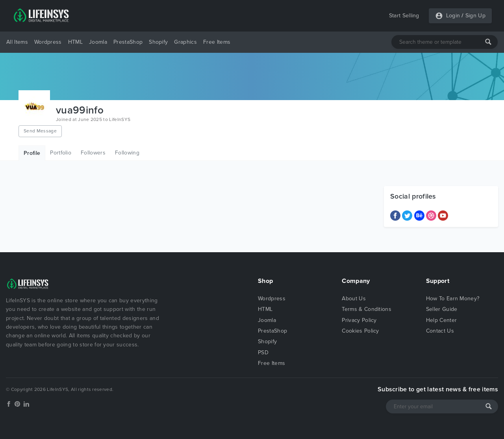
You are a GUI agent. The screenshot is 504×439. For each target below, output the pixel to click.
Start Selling (404, 16)
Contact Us (440, 331)
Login (453, 16)
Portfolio (61, 153)
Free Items (217, 42)
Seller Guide (442, 309)
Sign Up (475, 16)
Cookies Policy (360, 331)
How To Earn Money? (453, 299)
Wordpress (48, 42)
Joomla (98, 42)
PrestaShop (128, 42)
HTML (75, 42)
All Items (17, 42)
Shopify (158, 42)
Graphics (185, 42)
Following (127, 153)
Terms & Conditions (367, 309)
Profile (32, 153)
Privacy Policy (359, 320)
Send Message (40, 131)
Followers (93, 153)
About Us (354, 299)
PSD (263, 353)
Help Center (442, 320)
